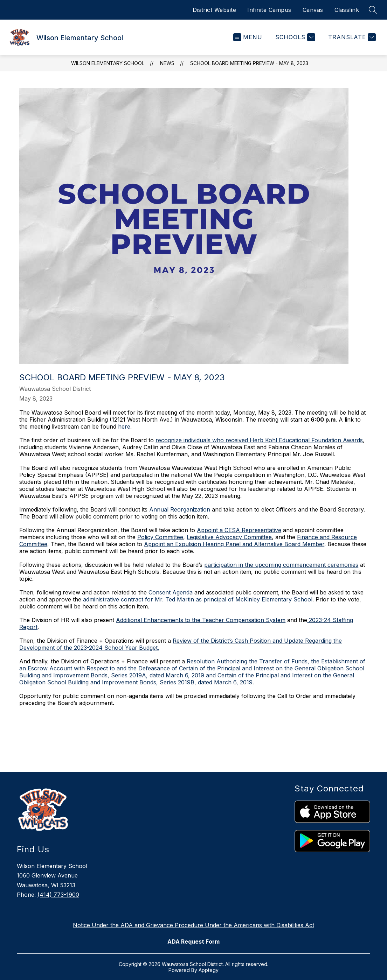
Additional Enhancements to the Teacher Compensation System (201, 620)
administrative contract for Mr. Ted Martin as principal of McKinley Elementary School (198, 599)
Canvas (313, 10)
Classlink (347, 10)
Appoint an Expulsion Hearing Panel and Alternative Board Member (234, 544)
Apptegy (209, 970)
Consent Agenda (171, 592)
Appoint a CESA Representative (239, 530)
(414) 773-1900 (58, 895)
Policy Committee (160, 537)
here (124, 426)
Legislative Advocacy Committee (229, 537)
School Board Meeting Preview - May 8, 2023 (249, 63)
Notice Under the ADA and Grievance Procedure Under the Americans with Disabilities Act (193, 925)
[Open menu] (248, 37)
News (167, 63)
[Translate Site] (351, 37)
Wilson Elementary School (108, 63)
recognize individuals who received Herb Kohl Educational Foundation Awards (259, 440)
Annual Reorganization (180, 509)
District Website (214, 10)
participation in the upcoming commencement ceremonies (281, 565)
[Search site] (373, 10)
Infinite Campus (269, 10)
